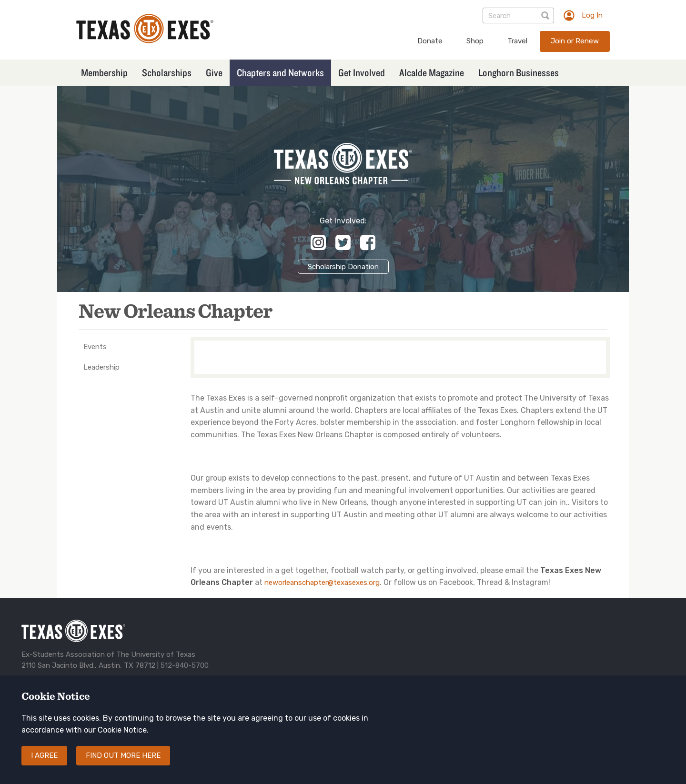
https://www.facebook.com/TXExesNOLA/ (368, 242)
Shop (475, 41)
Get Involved (362, 72)
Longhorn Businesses (519, 72)
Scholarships (167, 72)
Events (95, 347)
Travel (517, 41)
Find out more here (123, 764)
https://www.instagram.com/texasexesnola (318, 242)
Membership (104, 72)
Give (214, 72)
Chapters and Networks (280, 72)
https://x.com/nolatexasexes (343, 242)
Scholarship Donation (343, 267)
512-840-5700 (185, 665)
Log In (592, 15)
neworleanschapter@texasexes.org (322, 583)
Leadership (101, 367)
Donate (430, 41)
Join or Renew (575, 41)
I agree (44, 764)
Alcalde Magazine (432, 72)
